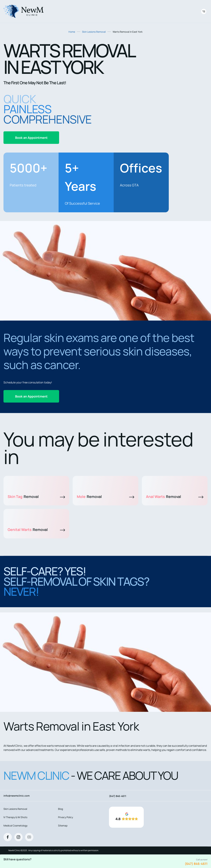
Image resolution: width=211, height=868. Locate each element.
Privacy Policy (66, 817)
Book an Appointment (31, 138)
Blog (60, 809)
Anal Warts (175, 497)
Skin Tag (36, 497)
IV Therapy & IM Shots (15, 817)
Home (72, 32)
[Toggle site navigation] (204, 11)
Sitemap (63, 826)
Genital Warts (36, 530)
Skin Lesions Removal (94, 32)
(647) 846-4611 (196, 864)
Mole (105, 497)
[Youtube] (29, 837)
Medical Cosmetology (15, 826)
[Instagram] (18, 837)
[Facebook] (8, 837)
